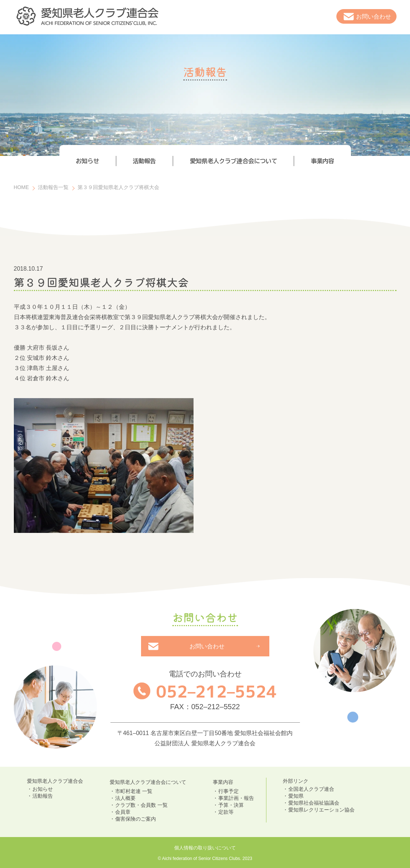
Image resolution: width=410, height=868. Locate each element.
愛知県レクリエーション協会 (321, 810)
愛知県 (296, 796)
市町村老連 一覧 (134, 791)
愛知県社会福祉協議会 (314, 803)
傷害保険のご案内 (136, 819)
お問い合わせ (374, 17)
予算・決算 (231, 805)
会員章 (123, 812)
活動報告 (43, 796)
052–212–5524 (216, 691)
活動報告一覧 (53, 187)
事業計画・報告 (236, 798)
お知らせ (43, 789)
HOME (22, 187)
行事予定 (229, 791)
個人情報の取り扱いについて (205, 848)
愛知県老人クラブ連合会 (55, 781)
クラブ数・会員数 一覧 (141, 805)
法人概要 (125, 798)
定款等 (226, 812)
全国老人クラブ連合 (311, 789)
